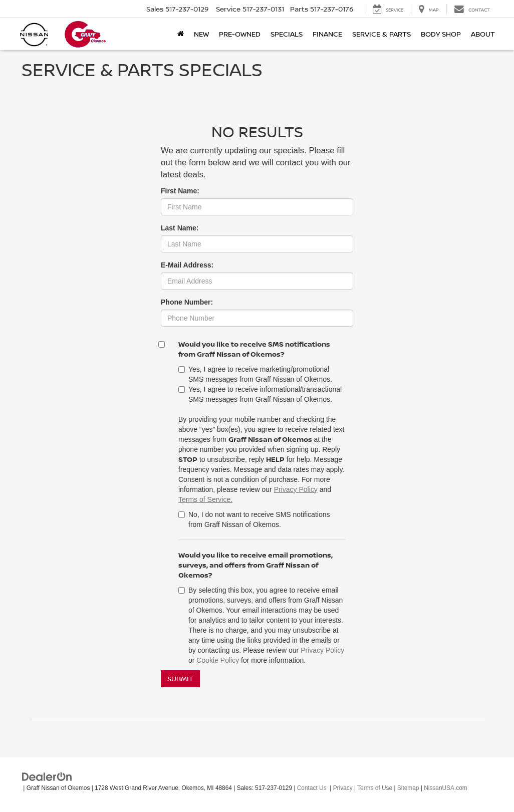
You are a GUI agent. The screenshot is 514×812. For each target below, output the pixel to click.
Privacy (343, 788)
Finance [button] (327, 34)
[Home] (181, 34)
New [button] (201, 34)
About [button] (483, 34)
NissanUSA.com (446, 788)
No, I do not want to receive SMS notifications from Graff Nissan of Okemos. (254, 519)
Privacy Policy (296, 489)
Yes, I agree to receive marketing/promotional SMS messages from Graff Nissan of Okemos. (255, 374)
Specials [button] (287, 34)
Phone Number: (187, 302)
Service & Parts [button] (381, 34)
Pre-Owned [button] (240, 34)
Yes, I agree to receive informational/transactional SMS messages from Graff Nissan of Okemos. (260, 394)
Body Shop (441, 34)
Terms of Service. (205, 499)
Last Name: (180, 228)
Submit (180, 679)
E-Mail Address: (187, 265)
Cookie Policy (218, 660)
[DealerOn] (47, 776)
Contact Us (312, 788)
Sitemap (408, 788)
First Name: (180, 191)
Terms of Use (375, 788)
